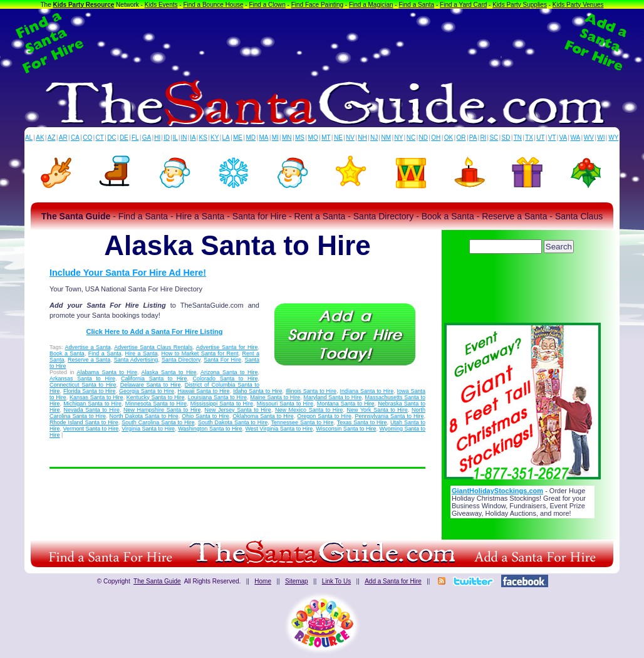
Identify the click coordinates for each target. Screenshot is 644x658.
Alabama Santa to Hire (107, 372)
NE (338, 138)
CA (75, 138)
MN (287, 138)
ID (167, 138)
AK (40, 138)
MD (251, 138)
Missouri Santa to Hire (285, 404)
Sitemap (297, 581)
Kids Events (161, 5)
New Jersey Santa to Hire (238, 410)
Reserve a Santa (89, 360)
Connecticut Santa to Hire (83, 385)
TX (529, 138)
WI (601, 138)
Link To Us (337, 581)
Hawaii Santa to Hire (203, 391)
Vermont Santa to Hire (91, 429)
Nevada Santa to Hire (92, 410)
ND (423, 138)
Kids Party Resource (84, 5)
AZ (52, 138)
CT (100, 138)
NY (398, 138)
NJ (374, 138)
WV (589, 138)
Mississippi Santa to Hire (222, 404)
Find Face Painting (317, 5)
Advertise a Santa (88, 347)
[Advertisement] (322, 43)
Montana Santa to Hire (346, 404)
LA (226, 138)
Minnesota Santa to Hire (156, 404)
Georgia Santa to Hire (147, 391)
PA (473, 138)
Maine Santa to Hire (275, 397)
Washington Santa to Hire (210, 429)
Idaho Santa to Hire (258, 391)
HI (157, 138)
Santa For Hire (222, 360)
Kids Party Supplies (520, 5)
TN (518, 138)
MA (264, 138)
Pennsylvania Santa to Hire (389, 416)
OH (436, 138)
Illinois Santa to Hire (311, 391)
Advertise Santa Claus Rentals (153, 347)
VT (552, 138)
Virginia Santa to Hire (148, 429)
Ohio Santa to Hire (205, 416)
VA (563, 138)
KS (203, 138)
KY (215, 138)
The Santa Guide (157, 581)
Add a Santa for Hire (393, 581)
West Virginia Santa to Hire (279, 429)
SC (494, 138)
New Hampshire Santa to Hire (162, 410)
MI (275, 138)
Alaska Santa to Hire (169, 372)
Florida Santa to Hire (90, 391)
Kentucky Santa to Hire (156, 397)
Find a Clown (267, 5)
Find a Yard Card (463, 5)
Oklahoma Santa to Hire (263, 416)
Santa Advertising (136, 360)
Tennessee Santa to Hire (303, 422)
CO (87, 138)
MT (326, 138)
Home (263, 581)
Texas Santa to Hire (362, 422)
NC (411, 138)
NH (362, 138)
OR (461, 138)
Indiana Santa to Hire (367, 391)
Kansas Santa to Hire (96, 397)
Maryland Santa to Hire (333, 397)
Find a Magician (371, 5)
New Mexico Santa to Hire (309, 410)
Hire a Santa (142, 353)
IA (193, 138)
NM (387, 138)
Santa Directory (181, 360)
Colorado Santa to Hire (226, 379)
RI (483, 138)
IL (175, 138)
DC (112, 138)
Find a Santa (416, 5)
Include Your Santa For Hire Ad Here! (128, 273)
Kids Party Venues (578, 5)
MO (313, 138)
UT (540, 138)
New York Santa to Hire (377, 410)
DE (124, 138)
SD (506, 138)
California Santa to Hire (154, 379)
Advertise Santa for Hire (227, 347)
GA (147, 138)
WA (576, 138)
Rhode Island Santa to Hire (84, 422)
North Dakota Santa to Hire (144, 416)
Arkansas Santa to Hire (82, 379)
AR (63, 138)
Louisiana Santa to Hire (217, 397)
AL (29, 138)
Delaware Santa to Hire (151, 385)
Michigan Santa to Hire (92, 404)
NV (350, 138)
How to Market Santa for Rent (200, 353)
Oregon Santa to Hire (324, 416)
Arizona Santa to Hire (229, 372)
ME (238, 138)
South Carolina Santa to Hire (158, 422)
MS (300, 138)
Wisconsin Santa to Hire (346, 429)
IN (184, 138)
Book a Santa (67, 353)
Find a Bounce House (213, 5)
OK (449, 138)
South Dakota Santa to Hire (233, 422)
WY (613, 138)
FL (135, 138)
